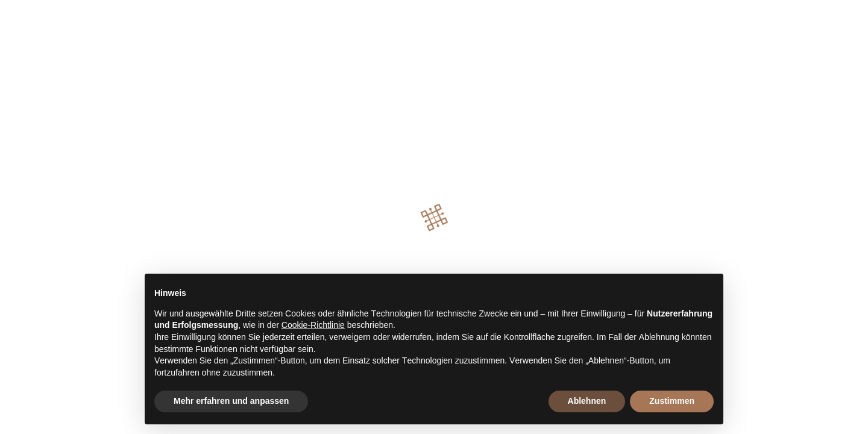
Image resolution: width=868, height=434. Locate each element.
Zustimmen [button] (672, 401)
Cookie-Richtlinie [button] (313, 325)
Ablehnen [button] (587, 401)
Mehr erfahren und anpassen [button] (231, 401)
